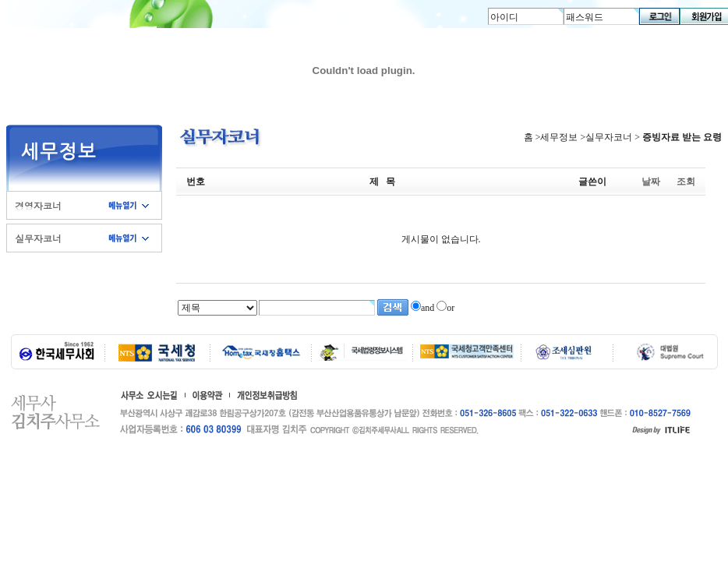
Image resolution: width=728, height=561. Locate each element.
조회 (686, 182)
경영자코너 (38, 205)
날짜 (651, 182)
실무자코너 (38, 238)
